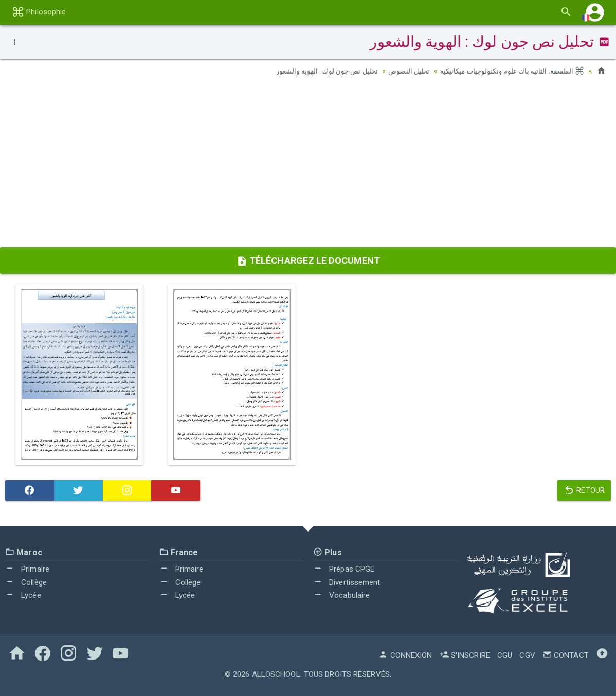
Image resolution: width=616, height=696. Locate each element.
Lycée (23, 595)
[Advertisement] (308, 165)
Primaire (27, 569)
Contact (566, 655)
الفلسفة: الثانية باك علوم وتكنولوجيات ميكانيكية (509, 71)
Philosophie (39, 12)
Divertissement (347, 582)
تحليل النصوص (400, 71)
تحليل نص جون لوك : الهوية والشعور (315, 71)
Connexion (405, 655)
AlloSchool (276, 674)
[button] (595, 12)
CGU (505, 655)
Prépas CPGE (344, 569)
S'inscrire (465, 655)
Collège (26, 582)
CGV (527, 655)
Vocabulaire (341, 595)
